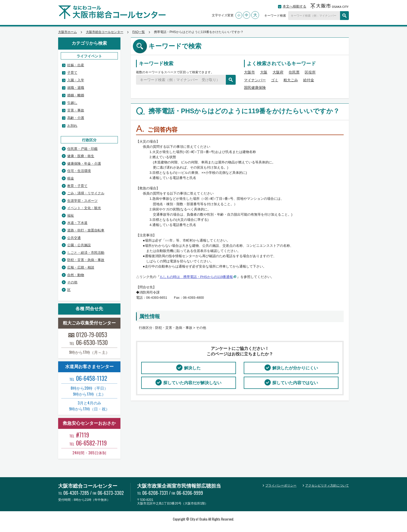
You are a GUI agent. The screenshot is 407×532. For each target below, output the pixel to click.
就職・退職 (76, 88)
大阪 (264, 72)
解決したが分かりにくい (295, 368)
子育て (72, 73)
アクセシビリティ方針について (327, 486)
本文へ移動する (294, 6)
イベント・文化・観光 (84, 208)
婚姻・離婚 (76, 95)
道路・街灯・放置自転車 (86, 230)
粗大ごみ (291, 80)
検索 (344, 16)
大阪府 (278, 72)
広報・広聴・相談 (81, 267)
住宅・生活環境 (79, 171)
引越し (72, 103)
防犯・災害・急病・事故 (86, 260)
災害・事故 (76, 110)
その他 (72, 282)
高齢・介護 (76, 118)
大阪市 (249, 72)
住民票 (294, 72)
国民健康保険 (255, 88)
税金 (71, 178)
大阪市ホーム (67, 32)
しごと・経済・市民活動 (86, 253)
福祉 (71, 215)
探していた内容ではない (295, 383)
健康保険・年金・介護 (84, 164)
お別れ (72, 126)
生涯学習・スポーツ (82, 201)
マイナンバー (255, 80)
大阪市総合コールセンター (105, 32)
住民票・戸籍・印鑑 (82, 149)
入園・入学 (76, 80)
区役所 (310, 72)
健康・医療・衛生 (81, 156)
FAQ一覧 (139, 32)
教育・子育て (77, 186)
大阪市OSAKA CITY (330, 6)
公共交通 (74, 238)
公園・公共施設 (79, 245)
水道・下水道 (77, 223)
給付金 (309, 80)
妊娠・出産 (76, 65)
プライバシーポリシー (281, 486)
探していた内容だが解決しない (192, 383)
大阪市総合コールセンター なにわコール (112, 12)
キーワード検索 (275, 16)
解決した (192, 368)
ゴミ (275, 80)
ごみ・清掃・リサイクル (86, 193)
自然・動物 (76, 275)
